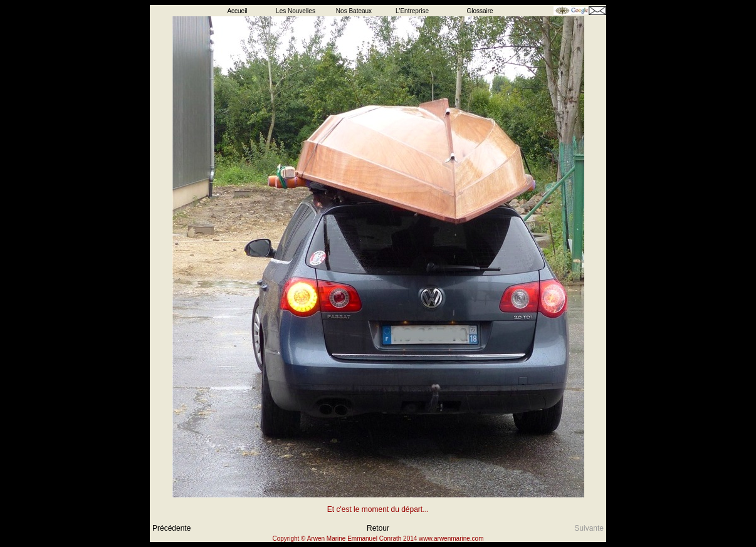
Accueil (237, 11)
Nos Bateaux (354, 11)
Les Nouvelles (296, 11)
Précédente (171, 528)
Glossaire (480, 11)
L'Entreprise (412, 11)
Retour (378, 528)
